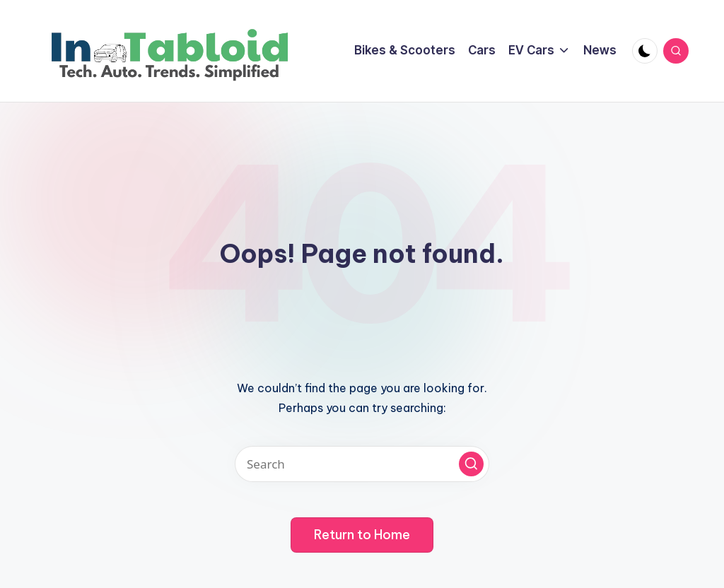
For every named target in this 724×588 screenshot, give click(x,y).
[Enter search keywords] (362, 464)
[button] (471, 464)
